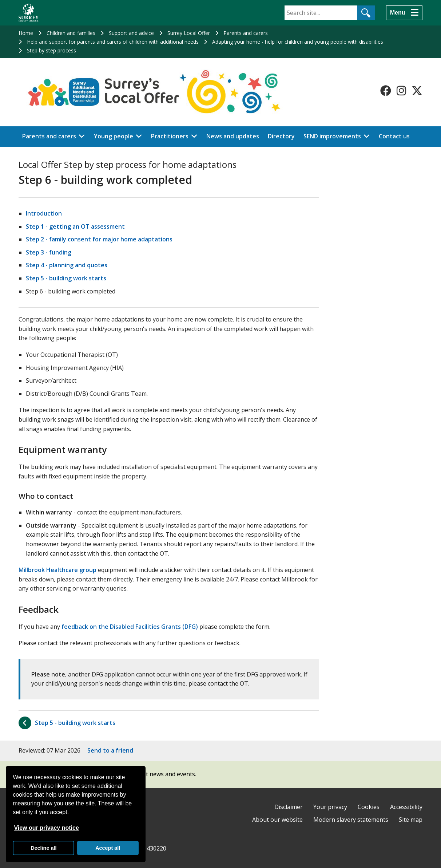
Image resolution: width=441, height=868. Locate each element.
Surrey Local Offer (189, 33)
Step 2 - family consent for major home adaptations (99, 239)
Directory (281, 136)
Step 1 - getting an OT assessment (75, 226)
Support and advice (131, 33)
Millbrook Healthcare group (57, 570)
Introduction (44, 213)
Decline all (43, 848)
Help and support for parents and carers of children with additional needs (113, 42)
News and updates (233, 136)
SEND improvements (332, 136)
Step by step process (51, 50)
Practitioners (170, 136)
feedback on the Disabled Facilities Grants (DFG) (130, 627)
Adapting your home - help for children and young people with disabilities (298, 42)
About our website (277, 820)
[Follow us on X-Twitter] (417, 91)
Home (26, 33)
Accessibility (406, 807)
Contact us (394, 136)
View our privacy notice (46, 828)
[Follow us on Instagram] (401, 91)
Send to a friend (110, 750)
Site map (411, 820)
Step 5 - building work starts (66, 278)
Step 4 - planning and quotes (67, 265)
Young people (114, 136)
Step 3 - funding (49, 252)
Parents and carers (246, 33)
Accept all (108, 848)
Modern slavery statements (351, 820)
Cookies (369, 807)
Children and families (71, 33)
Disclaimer (289, 807)
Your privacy (330, 807)
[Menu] (404, 13)
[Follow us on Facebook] (386, 91)
